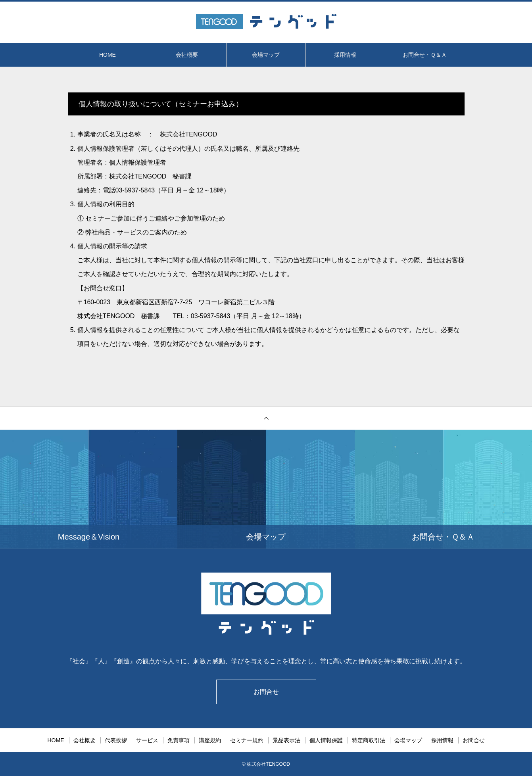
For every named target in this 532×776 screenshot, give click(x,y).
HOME (108, 55)
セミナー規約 (247, 740)
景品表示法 (286, 740)
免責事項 (179, 740)
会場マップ (266, 55)
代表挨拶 (116, 740)
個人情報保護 (326, 740)
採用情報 (345, 55)
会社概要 (187, 55)
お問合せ (266, 692)
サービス (147, 740)
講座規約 (210, 740)
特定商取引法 (369, 740)
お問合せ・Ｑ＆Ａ (425, 55)
